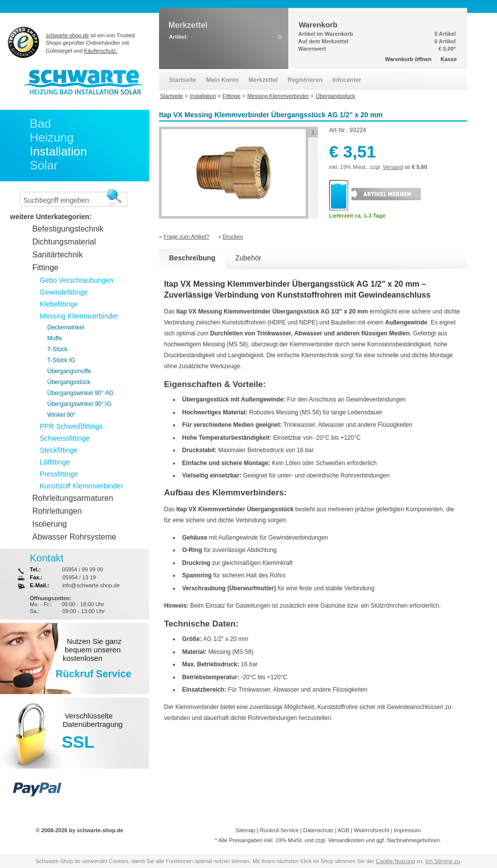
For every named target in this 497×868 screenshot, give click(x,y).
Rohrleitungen (57, 511)
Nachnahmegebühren (414, 840)
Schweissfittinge (65, 438)
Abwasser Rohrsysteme (74, 537)
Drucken (233, 237)
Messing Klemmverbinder (79, 316)
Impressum (407, 830)
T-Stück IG (61, 360)
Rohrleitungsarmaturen (73, 498)
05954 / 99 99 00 (83, 569)
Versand (393, 167)
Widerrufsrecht (372, 830)
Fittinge (45, 268)
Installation (58, 151)
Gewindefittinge (64, 292)
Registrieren (305, 80)
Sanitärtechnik (57, 255)
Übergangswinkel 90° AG (81, 393)
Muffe (55, 338)
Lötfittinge (55, 462)
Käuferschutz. (101, 51)
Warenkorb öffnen (409, 59)
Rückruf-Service (279, 830)
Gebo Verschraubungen (77, 280)
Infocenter (347, 80)
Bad (41, 123)
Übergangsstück (69, 382)
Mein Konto (222, 80)
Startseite (183, 80)
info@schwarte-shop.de (91, 585)
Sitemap (245, 830)
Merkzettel (263, 80)
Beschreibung (192, 258)
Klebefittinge (59, 304)
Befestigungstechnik (68, 229)
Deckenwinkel (66, 327)
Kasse (449, 59)
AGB (343, 830)
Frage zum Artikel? (186, 237)
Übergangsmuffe (69, 371)
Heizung (52, 137)
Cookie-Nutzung (395, 861)
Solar (44, 165)
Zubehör (248, 258)
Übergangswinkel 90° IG (80, 404)
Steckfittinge (59, 450)
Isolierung (49, 524)
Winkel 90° (62, 415)
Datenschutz (318, 830)
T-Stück (57, 349)
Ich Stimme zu (443, 861)
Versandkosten (346, 840)
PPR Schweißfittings (71, 426)
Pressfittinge (59, 474)
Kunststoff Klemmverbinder (82, 486)
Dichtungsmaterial (64, 242)
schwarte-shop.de (67, 35)
